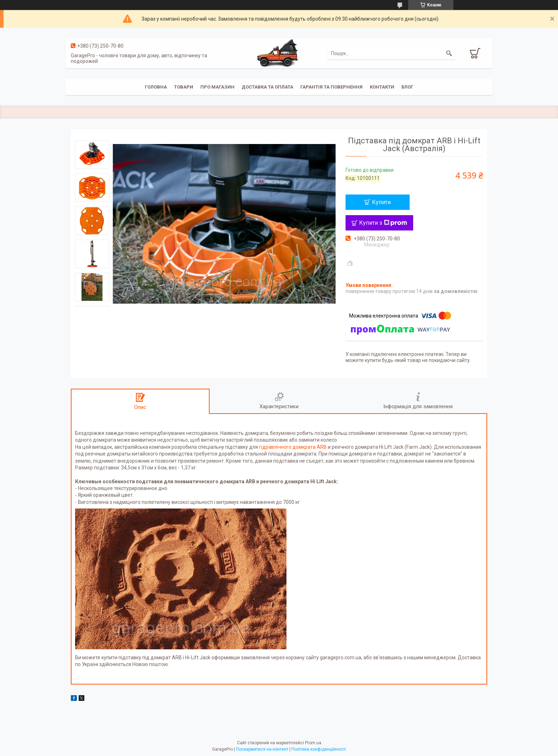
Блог (407, 87)
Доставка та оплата (267, 87)
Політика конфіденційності (319, 749)
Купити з (383, 223)
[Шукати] (449, 53)
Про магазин (217, 87)
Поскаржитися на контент (262, 749)
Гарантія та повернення (331, 87)
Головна (156, 87)
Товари (184, 87)
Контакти (382, 87)
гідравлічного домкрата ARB (293, 447)
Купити (381, 202)
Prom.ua (313, 743)
